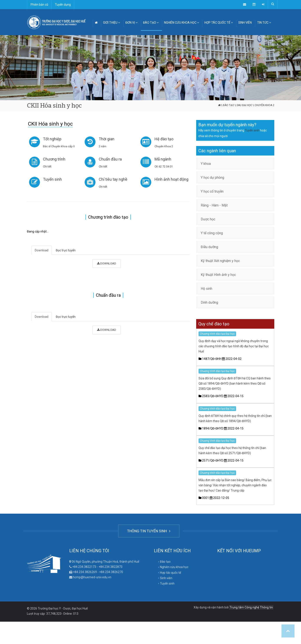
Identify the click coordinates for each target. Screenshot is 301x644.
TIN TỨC (264, 23)
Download (42, 250)
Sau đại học (244, 105)
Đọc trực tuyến (66, 250)
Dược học (208, 219)
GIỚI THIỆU (112, 23)
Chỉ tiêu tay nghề (113, 179)
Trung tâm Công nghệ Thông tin (251, 607)
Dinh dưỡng (209, 302)
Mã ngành (163, 159)
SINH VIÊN (245, 23)
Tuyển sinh (53, 179)
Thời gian (107, 139)
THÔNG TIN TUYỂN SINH (149, 531)
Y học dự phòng (212, 178)
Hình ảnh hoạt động (171, 179)
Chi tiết (47, 166)
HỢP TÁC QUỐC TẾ (219, 23)
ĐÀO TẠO (151, 23)
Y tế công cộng (212, 233)
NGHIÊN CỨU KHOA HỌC (182, 23)
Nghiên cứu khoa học (174, 567)
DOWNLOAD (107, 263)
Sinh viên (166, 578)
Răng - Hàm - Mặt (214, 205)
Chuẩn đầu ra (110, 159)
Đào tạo (229, 105)
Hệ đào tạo (164, 139)
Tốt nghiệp (52, 139)
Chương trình (54, 159)
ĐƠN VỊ (132, 23)
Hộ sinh (206, 289)
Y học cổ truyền (212, 191)
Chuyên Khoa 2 (264, 105)
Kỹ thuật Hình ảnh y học (218, 275)
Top (288, 631)
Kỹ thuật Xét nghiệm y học (220, 261)
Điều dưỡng (209, 247)
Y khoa (206, 164)
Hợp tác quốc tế (170, 573)
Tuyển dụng (63, 5)
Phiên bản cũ (39, 5)
